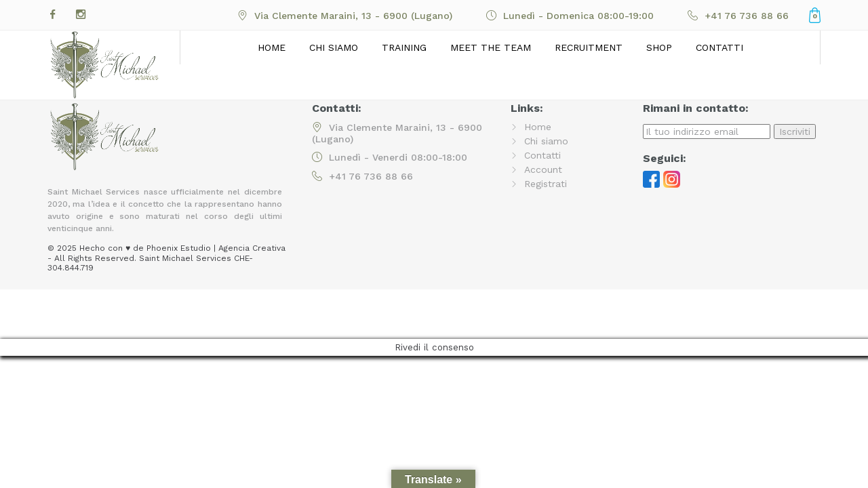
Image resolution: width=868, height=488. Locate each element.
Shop (659, 47)
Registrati (546, 184)
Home (272, 47)
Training (404, 47)
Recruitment (589, 47)
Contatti (719, 47)
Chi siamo (334, 47)
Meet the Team (491, 47)
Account (543, 169)
